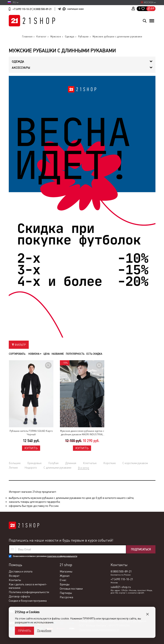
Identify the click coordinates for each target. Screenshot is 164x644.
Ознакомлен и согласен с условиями (45, 556)
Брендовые (34, 463)
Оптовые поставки (71, 589)
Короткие (110, 463)
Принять (24, 631)
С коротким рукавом (135, 463)
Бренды (65, 584)
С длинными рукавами (57, 468)
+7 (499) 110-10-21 (22, 9)
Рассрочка (66, 597)
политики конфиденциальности (62, 556)
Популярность (75, 354)
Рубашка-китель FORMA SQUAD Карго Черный (31, 433)
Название (58, 354)
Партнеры (66, 593)
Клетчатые (90, 463)
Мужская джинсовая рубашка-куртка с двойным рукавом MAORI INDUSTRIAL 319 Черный (82, 433)
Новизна (35, 354)
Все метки (84, 468)
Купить (31, 448)
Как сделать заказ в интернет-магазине (28, 586)
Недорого (31, 468)
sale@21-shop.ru (121, 587)
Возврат (14, 576)
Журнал (65, 576)
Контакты (15, 580)
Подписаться (141, 549)
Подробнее (44, 631)
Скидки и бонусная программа (28, 601)
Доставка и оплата (21, 571)
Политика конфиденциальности (29, 592)
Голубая (53, 463)
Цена (46, 354)
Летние (13, 468)
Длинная (71, 463)
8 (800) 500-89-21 (42, 9)
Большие (15, 463)
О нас (63, 580)
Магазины (66, 571)
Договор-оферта (19, 596)
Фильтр (19, 345)
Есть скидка (94, 354)
